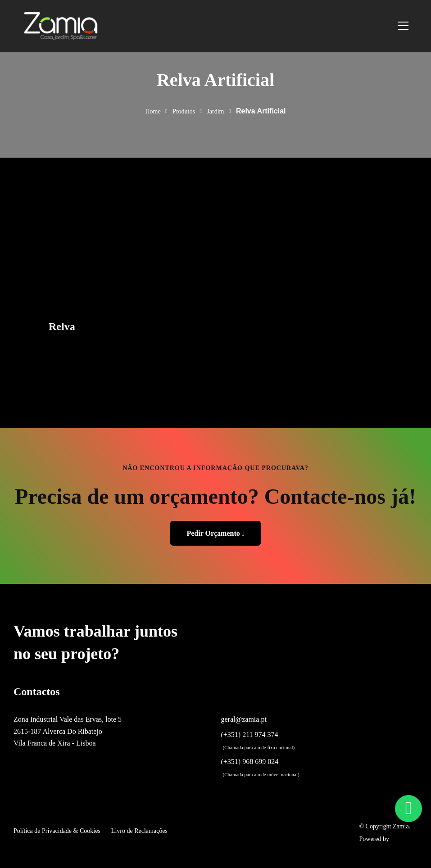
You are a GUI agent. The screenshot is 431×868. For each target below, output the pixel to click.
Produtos (184, 111)
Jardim (215, 111)
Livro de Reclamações (139, 831)
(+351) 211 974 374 (250, 735)
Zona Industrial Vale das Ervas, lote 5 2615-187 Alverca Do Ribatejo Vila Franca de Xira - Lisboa (68, 731)
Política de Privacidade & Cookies (57, 831)
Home (153, 111)
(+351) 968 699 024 (250, 762)
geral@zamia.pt (244, 719)
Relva (62, 326)
